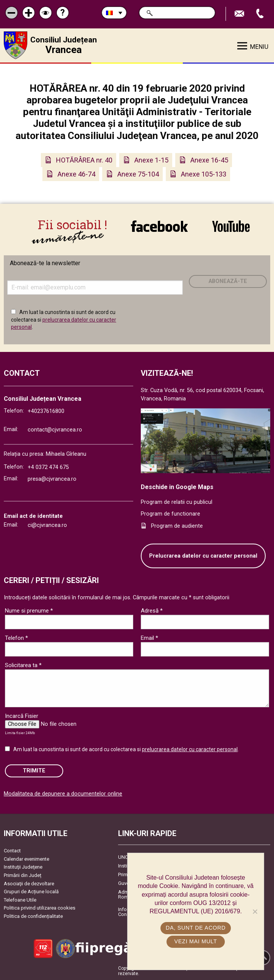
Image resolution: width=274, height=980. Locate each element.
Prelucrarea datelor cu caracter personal (203, 556)
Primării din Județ (23, 875)
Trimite (34, 771)
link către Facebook (159, 228)
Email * (149, 638)
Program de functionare (170, 514)
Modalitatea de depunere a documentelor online (63, 793)
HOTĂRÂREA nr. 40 (84, 160)
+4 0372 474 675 (48, 467)
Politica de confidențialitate (33, 916)
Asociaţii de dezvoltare (29, 883)
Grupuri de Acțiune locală (31, 891)
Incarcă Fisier (22, 716)
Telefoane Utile (20, 900)
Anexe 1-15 (151, 160)
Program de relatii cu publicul (177, 502)
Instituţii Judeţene (23, 867)
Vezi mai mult (195, 941)
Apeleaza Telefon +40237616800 (261, 14)
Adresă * (152, 611)
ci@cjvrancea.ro (47, 525)
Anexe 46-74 (76, 174)
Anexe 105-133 (204, 174)
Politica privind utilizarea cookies (40, 908)
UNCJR (126, 857)
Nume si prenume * (29, 611)
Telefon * (16, 638)
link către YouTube (231, 228)
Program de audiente (177, 526)
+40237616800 (46, 411)
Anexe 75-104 (138, 174)
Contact (12, 850)
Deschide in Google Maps (177, 487)
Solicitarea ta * (23, 665)
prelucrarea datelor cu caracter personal (190, 749)
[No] (255, 911)
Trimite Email (240, 14)
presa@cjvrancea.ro (52, 479)
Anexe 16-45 (209, 160)
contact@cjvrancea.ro (55, 430)
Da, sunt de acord (196, 928)
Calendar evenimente (26, 859)
